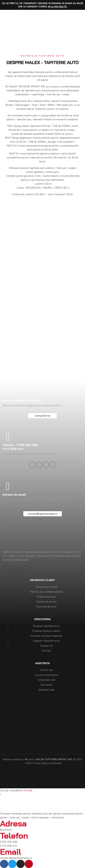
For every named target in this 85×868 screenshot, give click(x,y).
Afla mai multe (57, 7)
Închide (28, 790)
